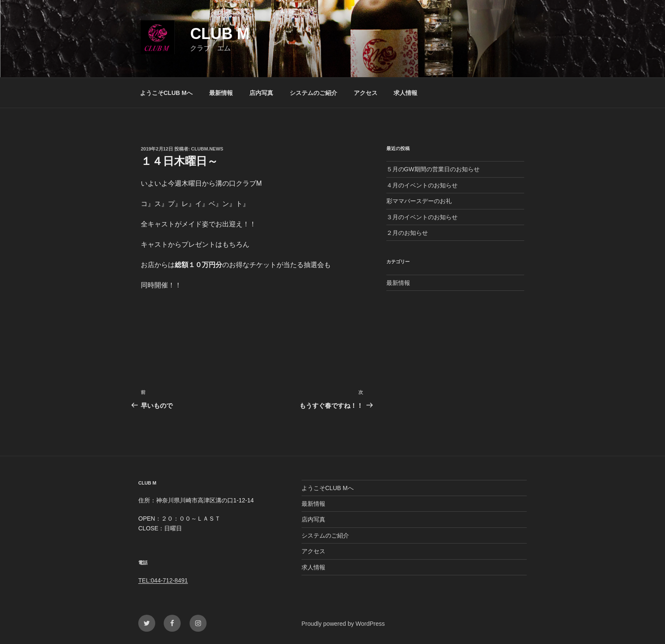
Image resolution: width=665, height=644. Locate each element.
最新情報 (221, 93)
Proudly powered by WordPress (343, 624)
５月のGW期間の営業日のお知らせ (433, 169)
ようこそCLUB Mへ (166, 93)
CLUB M (220, 34)
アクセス (366, 93)
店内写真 (261, 93)
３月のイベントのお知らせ (422, 217)
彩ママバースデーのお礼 (419, 201)
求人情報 (405, 93)
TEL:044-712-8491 (163, 580)
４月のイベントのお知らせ (422, 185)
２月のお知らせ (407, 233)
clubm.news (207, 149)
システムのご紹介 (313, 93)
